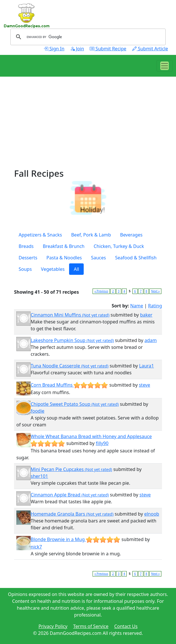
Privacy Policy (53, 626)
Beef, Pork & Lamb (91, 235)
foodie (38, 411)
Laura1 (146, 366)
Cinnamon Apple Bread (70, 495)
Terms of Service (91, 626)
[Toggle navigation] (165, 66)
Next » (155, 291)
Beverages (131, 235)
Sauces (98, 258)
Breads (26, 246)
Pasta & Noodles (64, 258)
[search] (87, 37)
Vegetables (53, 269)
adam (151, 340)
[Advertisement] (88, 128)
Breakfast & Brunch (64, 246)
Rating (155, 306)
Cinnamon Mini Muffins (70, 315)
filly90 (102, 443)
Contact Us (126, 626)
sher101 (39, 476)
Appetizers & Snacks (40, 235)
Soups (25, 269)
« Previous (101, 291)
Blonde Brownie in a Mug (76, 539)
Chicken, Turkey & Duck (119, 246)
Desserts (28, 258)
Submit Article (150, 49)
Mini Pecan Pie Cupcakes (71, 469)
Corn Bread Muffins (69, 385)
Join (77, 49)
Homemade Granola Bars (72, 514)
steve (144, 385)
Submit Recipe (108, 49)
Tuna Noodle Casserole (70, 366)
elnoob (152, 514)
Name (137, 306)
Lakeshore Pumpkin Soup (72, 340)
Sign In (54, 49)
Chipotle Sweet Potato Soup (75, 404)
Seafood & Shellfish (136, 258)
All (76, 269)
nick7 (36, 547)
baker (146, 315)
